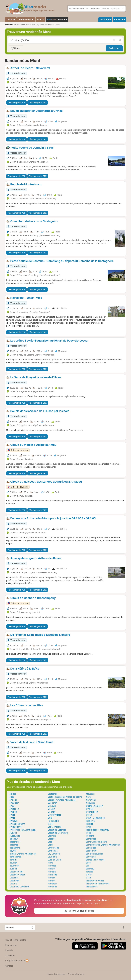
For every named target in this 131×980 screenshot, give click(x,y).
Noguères (91, 803)
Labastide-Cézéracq (57, 830)
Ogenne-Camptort (95, 806)
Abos (12, 797)
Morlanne (52, 887)
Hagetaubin (53, 821)
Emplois (9, 950)
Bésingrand (15, 848)
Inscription (105, 19)
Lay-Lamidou (54, 854)
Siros (88, 863)
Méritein (52, 872)
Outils (11, 19)
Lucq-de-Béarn (55, 860)
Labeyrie (52, 836)
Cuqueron (52, 803)
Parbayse (90, 821)
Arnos (12, 818)
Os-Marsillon (92, 812)
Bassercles (14, 842)
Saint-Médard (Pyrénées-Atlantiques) (103, 845)
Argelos (13, 812)
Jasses (51, 824)
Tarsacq (90, 872)
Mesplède (52, 875)
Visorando (9, 25)
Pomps (89, 833)
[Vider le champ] (114, 40)
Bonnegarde (15, 857)
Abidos (13, 794)
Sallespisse (91, 848)
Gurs (50, 818)
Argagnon (14, 809)
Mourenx (90, 794)
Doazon (51, 809)
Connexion (119, 19)
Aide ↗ (40, 19)
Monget (51, 881)
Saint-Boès (91, 839)
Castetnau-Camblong (19, 887)
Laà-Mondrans (55, 827)
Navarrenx (91, 800)
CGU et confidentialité (16, 940)
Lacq (50, 842)
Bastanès (14, 845)
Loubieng (52, 857)
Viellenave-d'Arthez (95, 881)
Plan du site (11, 945)
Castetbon (14, 881)
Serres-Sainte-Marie (95, 860)
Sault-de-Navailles (94, 854)
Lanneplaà (53, 851)
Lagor (51, 845)
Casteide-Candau (17, 875)
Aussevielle (15, 836)
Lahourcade (53, 848)
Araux (12, 806)
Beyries (13, 851)
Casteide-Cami (16, 872)
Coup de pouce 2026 (17, 961)
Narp (88, 797)
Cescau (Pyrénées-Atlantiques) (62, 800)
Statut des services (56, 974)
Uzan (88, 878)
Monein (51, 878)
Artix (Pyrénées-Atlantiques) (23, 830)
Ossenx (89, 815)
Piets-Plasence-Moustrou (98, 830)
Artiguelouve (16, 827)
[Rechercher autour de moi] (120, 40)
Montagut (52, 884)
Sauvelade (91, 857)
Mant (50, 863)
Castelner (14, 878)
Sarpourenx (92, 851)
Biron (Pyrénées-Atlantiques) (23, 854)
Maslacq (52, 869)
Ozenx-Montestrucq (95, 818)
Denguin (52, 806)
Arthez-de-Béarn (17, 824)
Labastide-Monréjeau (58, 833)
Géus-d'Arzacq (54, 815)
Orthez (89, 809)
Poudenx (90, 836)
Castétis (13, 884)
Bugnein (13, 869)
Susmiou (90, 869)
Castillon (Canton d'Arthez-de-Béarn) (65, 797)
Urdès (89, 875)
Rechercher (114, 48)
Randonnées (26, 19)
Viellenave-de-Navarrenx (98, 884)
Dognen (52, 812)
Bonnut (13, 860)
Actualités (10, 955)
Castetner (52, 794)
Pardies (90, 824)
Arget (12, 815)
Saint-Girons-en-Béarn (96, 842)
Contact (9, 966)
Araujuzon (14, 803)
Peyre (89, 827)
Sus (88, 866)
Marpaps (52, 866)
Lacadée (52, 839)
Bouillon (13, 863)
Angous (13, 800)
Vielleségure (92, 887)
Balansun (14, 839)
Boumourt (14, 866)
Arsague (13, 821)
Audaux (13, 833)
